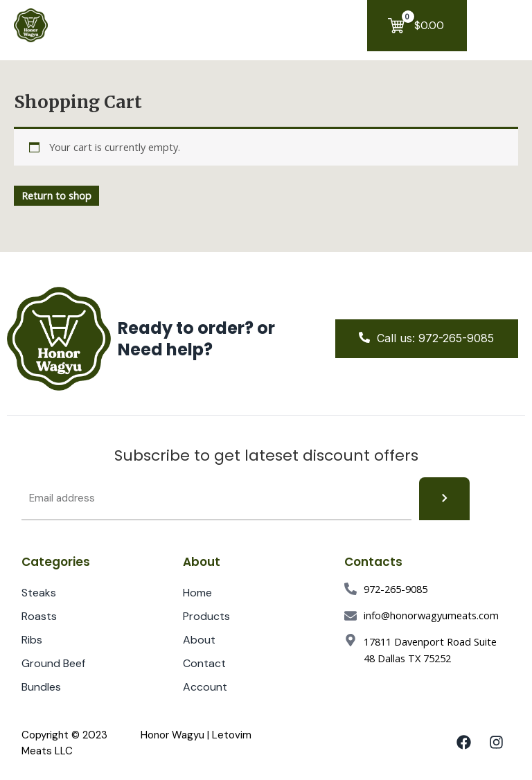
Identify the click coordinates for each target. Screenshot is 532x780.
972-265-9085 (396, 589)
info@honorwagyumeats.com (431, 615)
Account (213, 687)
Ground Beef (53, 663)
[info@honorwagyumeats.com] (351, 616)
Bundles (41, 687)
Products (214, 617)
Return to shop (56, 195)
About (199, 640)
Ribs (32, 640)
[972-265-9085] (351, 589)
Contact (204, 663)
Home (197, 593)
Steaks (39, 593)
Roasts (39, 616)
